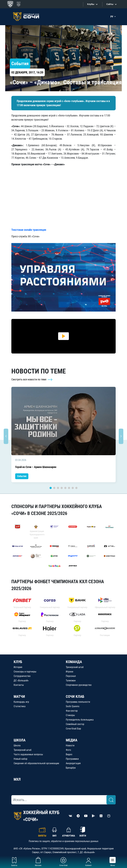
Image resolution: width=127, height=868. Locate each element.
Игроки (69, 672)
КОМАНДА (74, 662)
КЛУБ (18, 662)
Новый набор (20, 759)
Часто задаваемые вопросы (28, 754)
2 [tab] (54, 488)
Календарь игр (21, 702)
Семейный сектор (75, 724)
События (22, 476)
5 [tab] (65, 488)
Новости (70, 745)
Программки (72, 759)
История (18, 667)
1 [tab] (51, 488)
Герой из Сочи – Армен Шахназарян (36, 467)
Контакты (19, 685)
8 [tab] (76, 488)
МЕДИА (72, 740)
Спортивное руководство (79, 685)
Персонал (71, 676)
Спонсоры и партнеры (25, 672)
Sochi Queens (73, 706)
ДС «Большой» (21, 680)
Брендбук (71, 768)
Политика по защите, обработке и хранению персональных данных (63, 841)
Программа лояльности (78, 702)
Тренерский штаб (75, 667)
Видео (69, 754)
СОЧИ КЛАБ (75, 697)
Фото (68, 750)
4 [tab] (62, 488)
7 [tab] (73, 488)
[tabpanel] (63, 435)
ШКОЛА (20, 740)
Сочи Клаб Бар (73, 729)
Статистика (20, 706)
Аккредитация (73, 763)
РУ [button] (112, 17)
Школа (17, 745)
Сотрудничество (22, 676)
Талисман (71, 680)
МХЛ (17, 779)
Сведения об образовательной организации (36, 763)
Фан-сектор (72, 711)
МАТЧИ (19, 697)
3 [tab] (58, 488)
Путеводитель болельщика (80, 720)
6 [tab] (69, 488)
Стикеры (70, 715)
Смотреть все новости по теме (32, 379)
